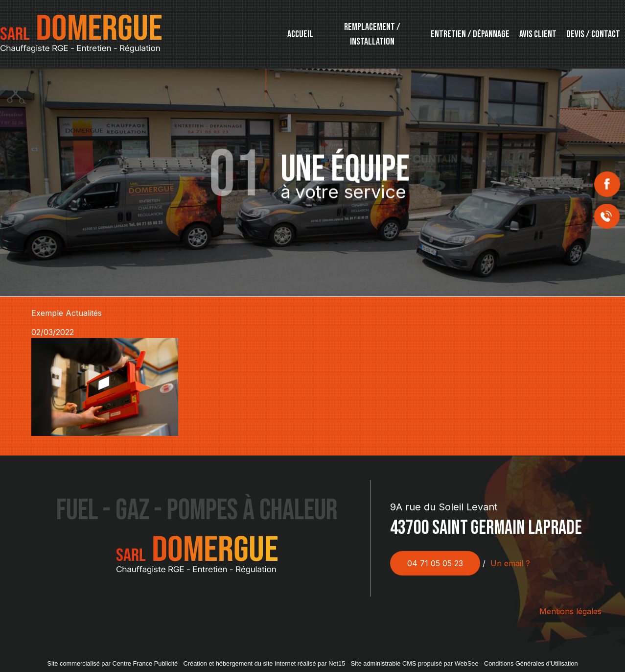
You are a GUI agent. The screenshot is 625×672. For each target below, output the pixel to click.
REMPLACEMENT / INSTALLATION (372, 34)
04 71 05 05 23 (435, 563)
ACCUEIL (300, 34)
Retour (312, 445)
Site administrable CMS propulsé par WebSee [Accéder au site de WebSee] (415, 663)
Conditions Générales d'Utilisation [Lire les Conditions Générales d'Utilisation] (531, 663)
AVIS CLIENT (538, 34)
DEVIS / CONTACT (593, 34)
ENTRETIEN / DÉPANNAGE (470, 34)
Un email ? (510, 563)
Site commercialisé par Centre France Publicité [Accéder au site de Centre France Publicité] (112, 663)
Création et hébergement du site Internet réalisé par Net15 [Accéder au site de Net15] (265, 663)
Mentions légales (570, 611)
